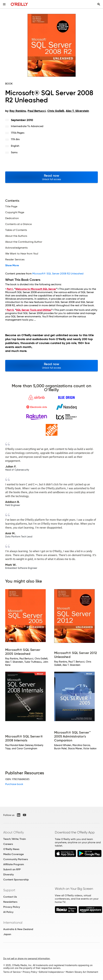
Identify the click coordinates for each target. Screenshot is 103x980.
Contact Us (10, 897)
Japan (7, 934)
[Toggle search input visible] (99, 4)
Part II (10, 310)
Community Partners (16, 859)
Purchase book (14, 784)
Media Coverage (13, 854)
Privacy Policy (12, 907)
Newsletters (10, 902)
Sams (14, 152)
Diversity (8, 874)
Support (9, 890)
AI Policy (8, 912)
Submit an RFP (12, 869)
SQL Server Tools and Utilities (34, 310)
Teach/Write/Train (15, 839)
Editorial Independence (51, 972)
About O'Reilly (14, 832)
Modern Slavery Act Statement (82, 972)
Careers (8, 844)
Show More (12, 265)
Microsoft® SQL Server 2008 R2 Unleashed (58, 274)
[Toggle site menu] (4, 4)
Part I (10, 289)
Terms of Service (12, 972)
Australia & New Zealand (18, 929)
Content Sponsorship (16, 880)
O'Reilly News (11, 849)
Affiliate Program (14, 864)
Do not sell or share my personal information (27, 959)
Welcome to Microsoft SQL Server (36, 289)
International (13, 923)
